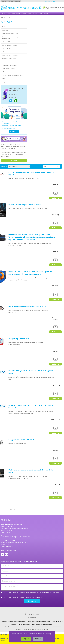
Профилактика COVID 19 (8, 69)
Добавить (56, 198)
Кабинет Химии (6, 52)
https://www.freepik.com (43, 626)
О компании (24, 13)
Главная (3, 17)
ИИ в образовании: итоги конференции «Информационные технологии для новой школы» (13, 154)
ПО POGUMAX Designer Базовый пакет (24, 205)
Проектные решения (15, 13)
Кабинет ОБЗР (6, 42)
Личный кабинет (57, 8)
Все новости (14, 161)
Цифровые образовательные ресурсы (12, 75)
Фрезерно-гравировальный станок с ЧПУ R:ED (28, 306)
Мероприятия (36, 13)
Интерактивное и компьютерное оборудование (11, 38)
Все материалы (14, 132)
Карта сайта (32, 618)
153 (15, 510)
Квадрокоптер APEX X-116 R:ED (21, 440)
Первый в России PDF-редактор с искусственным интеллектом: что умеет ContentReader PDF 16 (13, 146)
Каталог (3, 13)
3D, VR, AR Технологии (8, 27)
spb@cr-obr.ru (31, 8)
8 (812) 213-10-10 (16, 8)
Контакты (46, 13)
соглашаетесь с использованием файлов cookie (39, 635)
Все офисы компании (32, 614)
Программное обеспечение (9, 65)
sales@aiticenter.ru (7, 547)
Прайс (30, 13)
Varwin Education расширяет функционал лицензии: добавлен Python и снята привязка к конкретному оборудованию (13, 127)
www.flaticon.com (57, 626)
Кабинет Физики (6, 48)
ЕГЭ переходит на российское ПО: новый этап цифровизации (12, 122)
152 (11, 510)
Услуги (8, 13)
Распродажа (5, 82)
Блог (41, 13)
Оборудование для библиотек (10, 55)
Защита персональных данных (10, 33)
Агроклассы (5, 30)
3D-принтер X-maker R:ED (19, 339)
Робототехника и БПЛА (8, 72)
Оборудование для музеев (9, 59)
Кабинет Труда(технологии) (9, 45)
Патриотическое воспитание (10, 62)
